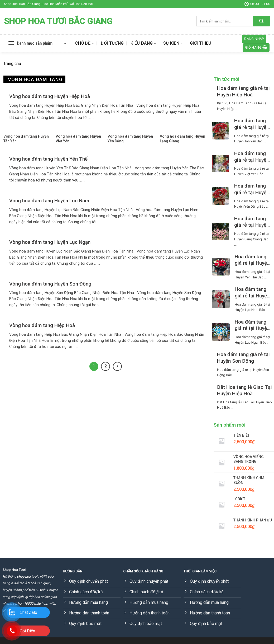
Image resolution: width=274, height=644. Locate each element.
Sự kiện (173, 43)
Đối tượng (112, 43)
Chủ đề (85, 43)
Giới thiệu (201, 43)
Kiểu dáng (143, 43)
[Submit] (261, 21)
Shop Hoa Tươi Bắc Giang (58, 21)
